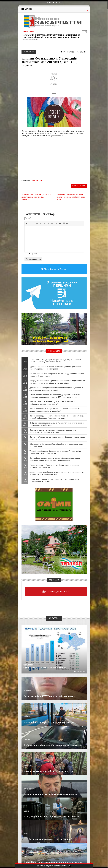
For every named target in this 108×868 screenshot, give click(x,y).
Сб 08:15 (25, 417)
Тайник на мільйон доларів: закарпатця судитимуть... (53, 745)
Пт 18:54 (25, 473)
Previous (83, 32)
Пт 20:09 (25, 459)
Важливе (26, 811)
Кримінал (27, 740)
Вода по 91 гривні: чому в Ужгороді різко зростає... (51, 794)
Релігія (26, 834)
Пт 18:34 (25, 480)
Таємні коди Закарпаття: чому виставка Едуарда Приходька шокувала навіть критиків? (54, 480)
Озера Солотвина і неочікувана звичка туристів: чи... (53, 862)
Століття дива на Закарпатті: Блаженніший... (49, 839)
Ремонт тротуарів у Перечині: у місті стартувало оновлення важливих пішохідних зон (54, 466)
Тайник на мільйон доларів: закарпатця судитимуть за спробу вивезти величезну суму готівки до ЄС (55, 361)
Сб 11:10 (25, 389)
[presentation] (26, 223)
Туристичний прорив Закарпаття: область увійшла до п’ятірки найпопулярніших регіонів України (55, 368)
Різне (25, 856)
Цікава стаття (79, 186)
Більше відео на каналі (57, 591)
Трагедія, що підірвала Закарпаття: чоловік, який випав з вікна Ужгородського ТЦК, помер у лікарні (55, 452)
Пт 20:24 (25, 452)
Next (85, 32)
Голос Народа (36, 180)
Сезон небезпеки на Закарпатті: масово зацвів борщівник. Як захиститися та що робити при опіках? (55, 410)
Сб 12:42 (25, 382)
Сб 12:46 (25, 375)
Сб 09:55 (25, 403)
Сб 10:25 (25, 396)
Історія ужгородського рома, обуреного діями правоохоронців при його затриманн (36, 197)
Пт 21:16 (25, 445)
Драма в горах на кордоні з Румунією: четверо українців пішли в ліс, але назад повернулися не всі (56, 389)
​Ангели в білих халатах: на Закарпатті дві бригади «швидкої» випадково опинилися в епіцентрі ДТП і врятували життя (55, 396)
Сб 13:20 (25, 368)
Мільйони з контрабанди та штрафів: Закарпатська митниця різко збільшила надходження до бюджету (52, 36)
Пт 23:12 (25, 431)
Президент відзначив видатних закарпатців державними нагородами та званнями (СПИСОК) (53, 431)
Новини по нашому (29, 789)
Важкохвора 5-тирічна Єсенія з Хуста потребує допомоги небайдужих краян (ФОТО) (71, 197)
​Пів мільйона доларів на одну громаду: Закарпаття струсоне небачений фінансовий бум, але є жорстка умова (55, 459)
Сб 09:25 (25, 410)
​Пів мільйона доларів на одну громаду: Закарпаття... (52, 722)
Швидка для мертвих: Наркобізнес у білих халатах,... (53, 817)
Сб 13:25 (25, 361)
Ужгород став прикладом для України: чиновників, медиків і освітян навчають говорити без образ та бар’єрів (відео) (57, 382)
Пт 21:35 (25, 438)
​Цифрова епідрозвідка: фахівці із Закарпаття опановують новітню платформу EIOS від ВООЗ (57, 424)
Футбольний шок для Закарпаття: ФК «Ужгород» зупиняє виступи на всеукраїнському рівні (57, 375)
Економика (27, 717)
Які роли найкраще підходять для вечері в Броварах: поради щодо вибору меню (57, 438)
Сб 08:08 (25, 424)
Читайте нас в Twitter (55, 269)
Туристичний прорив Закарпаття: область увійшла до (45, 668)
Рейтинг (82, 52)
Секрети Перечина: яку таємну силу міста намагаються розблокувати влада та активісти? (52, 403)
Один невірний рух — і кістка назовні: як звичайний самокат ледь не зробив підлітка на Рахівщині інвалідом (57, 417)
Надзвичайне (28, 766)
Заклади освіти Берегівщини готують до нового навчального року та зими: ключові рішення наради (57, 473)
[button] (26, 223)
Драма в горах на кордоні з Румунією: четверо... (50, 771)
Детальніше (79, 671)
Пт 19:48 (25, 466)
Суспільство (28, 665)
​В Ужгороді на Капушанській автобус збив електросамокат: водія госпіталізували (56, 445)
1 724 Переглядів (67, 52)
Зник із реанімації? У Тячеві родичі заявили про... (51, 696)
